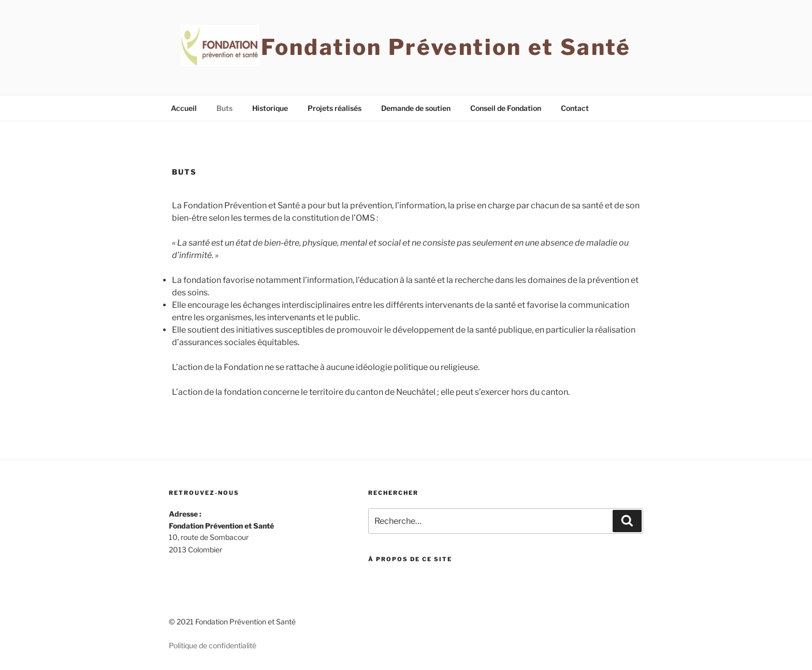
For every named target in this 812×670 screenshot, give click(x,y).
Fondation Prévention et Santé (446, 47)
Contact (575, 108)
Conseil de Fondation (506, 108)
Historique (270, 108)
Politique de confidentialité (213, 645)
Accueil (184, 108)
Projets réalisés (335, 108)
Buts (224, 108)
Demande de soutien (416, 108)
